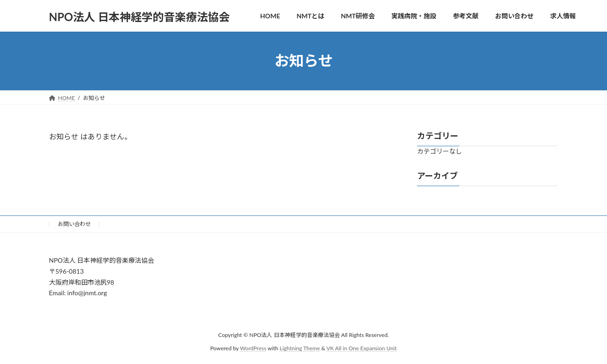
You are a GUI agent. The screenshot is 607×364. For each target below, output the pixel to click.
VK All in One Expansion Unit (362, 348)
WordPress (253, 348)
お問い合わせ (74, 224)
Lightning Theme (300, 348)
